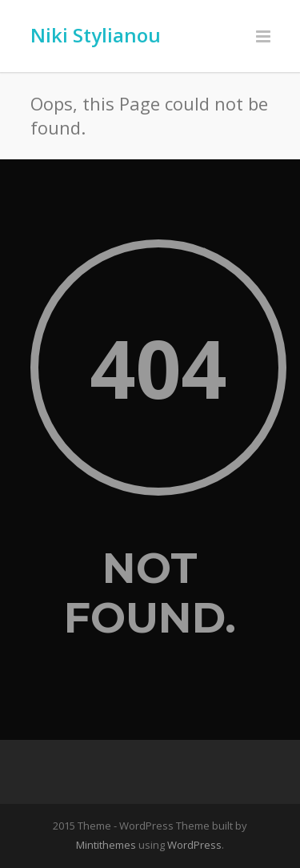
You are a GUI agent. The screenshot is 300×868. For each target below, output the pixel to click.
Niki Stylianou (96, 35)
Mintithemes (106, 845)
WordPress (194, 845)
